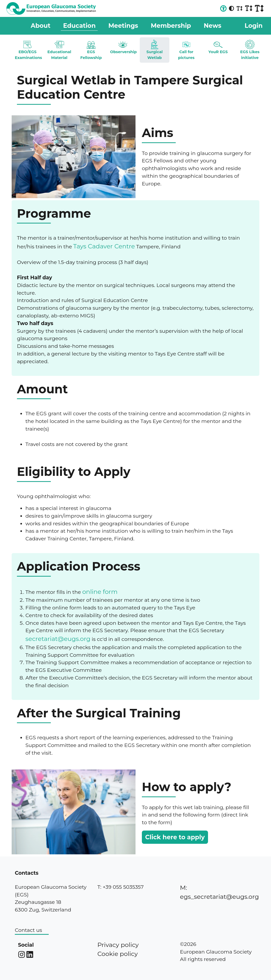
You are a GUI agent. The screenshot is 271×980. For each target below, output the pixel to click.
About (40, 26)
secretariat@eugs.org (58, 639)
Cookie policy (118, 954)
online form (100, 592)
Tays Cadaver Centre (104, 246)
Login (254, 26)
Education (79, 26)
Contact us (28, 930)
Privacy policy (118, 945)
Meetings (123, 26)
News (213, 26)
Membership (171, 26)
